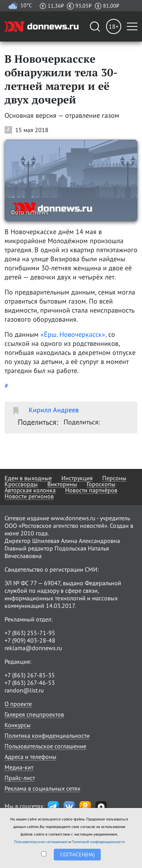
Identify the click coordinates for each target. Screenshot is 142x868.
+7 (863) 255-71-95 (30, 633)
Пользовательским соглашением (41, 842)
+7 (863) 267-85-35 (30, 675)
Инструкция (77, 478)
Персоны (114, 478)
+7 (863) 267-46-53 (30, 683)
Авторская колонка (30, 490)
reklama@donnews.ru (33, 648)
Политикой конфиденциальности (98, 842)
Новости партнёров (91, 490)
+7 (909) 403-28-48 (30, 640)
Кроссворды (21, 484)
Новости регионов (29, 496)
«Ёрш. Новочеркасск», (73, 334)
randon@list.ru (24, 690)
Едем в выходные (28, 478)
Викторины (62, 484)
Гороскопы (101, 484)
